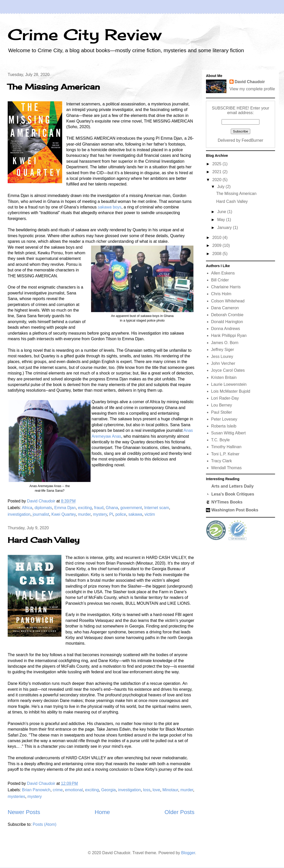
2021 (217, 172)
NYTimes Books (227, 502)
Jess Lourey (222, 356)
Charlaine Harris (226, 287)
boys (110, 207)
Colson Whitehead (228, 301)
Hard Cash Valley (44, 540)
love (156, 790)
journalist (41, 514)
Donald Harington (227, 322)
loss (147, 790)
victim (150, 514)
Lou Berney (222, 405)
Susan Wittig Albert (228, 433)
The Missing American (54, 87)
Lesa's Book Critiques (233, 494)
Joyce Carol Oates (228, 370)
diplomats (43, 508)
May (222, 220)
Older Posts (179, 812)
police (121, 514)
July (221, 187)
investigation (19, 514)
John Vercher (223, 363)
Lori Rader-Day (225, 398)
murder (84, 514)
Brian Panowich (36, 790)
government (131, 508)
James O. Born (225, 343)
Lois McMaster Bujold (231, 391)
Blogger (188, 853)
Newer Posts (24, 812)
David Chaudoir (250, 82)
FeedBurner (252, 140)
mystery (100, 514)
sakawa (135, 514)
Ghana (112, 508)
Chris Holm (221, 294)
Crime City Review (85, 34)
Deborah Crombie (227, 315)
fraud (99, 508)
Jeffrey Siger (223, 350)
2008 (217, 254)
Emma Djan (65, 508)
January (225, 228)
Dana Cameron (225, 308)
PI (111, 514)
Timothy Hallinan (226, 447)
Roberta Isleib (224, 426)
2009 (217, 245)
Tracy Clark (221, 461)
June (222, 212)
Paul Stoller (222, 412)
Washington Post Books (235, 510)
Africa (27, 508)
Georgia (109, 790)
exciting (85, 508)
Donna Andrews (226, 329)
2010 (217, 238)
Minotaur (170, 790)
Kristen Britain (224, 377)
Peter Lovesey (224, 419)
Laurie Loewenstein (229, 384)
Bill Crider (220, 280)
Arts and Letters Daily (232, 486)
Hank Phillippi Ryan (229, 336)
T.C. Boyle (220, 440)
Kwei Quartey (64, 514)
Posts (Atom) (45, 824)
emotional (74, 790)
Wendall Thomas (226, 468)
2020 (217, 180)
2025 (217, 164)
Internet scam (157, 508)
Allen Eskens (223, 273)
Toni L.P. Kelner (225, 454)
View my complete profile (252, 89)
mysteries (16, 796)
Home (102, 812)
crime (58, 790)
